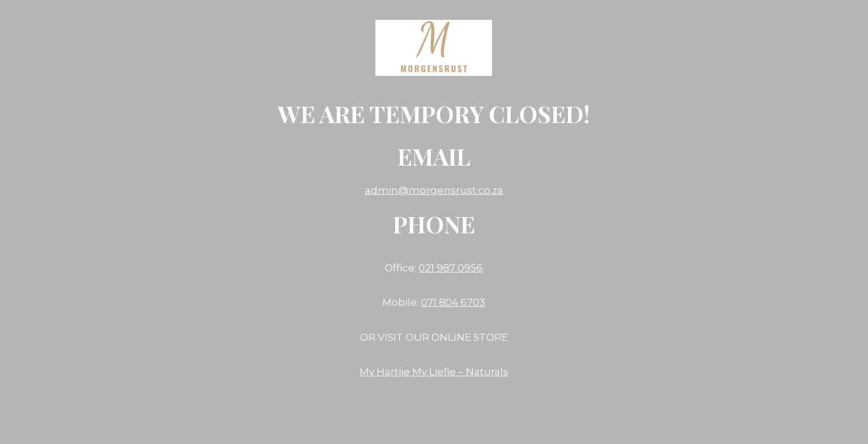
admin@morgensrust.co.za (434, 190)
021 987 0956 (451, 268)
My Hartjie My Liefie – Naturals (434, 372)
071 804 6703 (453, 302)
